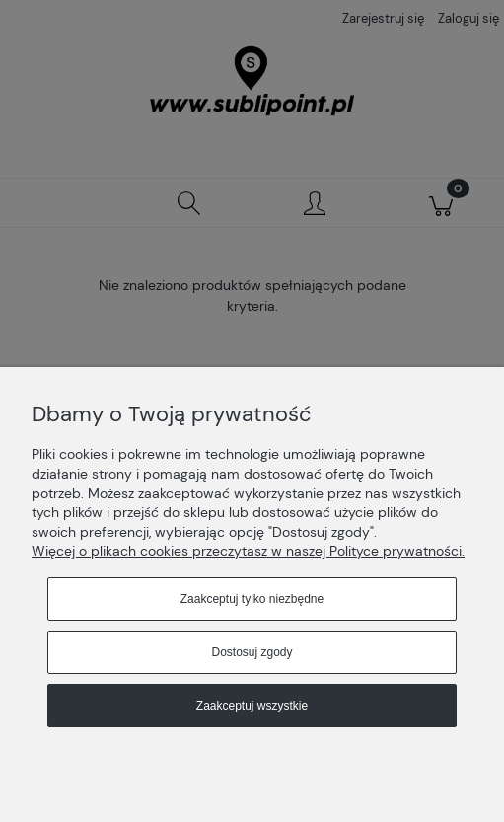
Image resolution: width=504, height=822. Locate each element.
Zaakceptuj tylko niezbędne (252, 599)
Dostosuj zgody (252, 652)
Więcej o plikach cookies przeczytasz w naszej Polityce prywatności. (248, 551)
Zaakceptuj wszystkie (252, 706)
